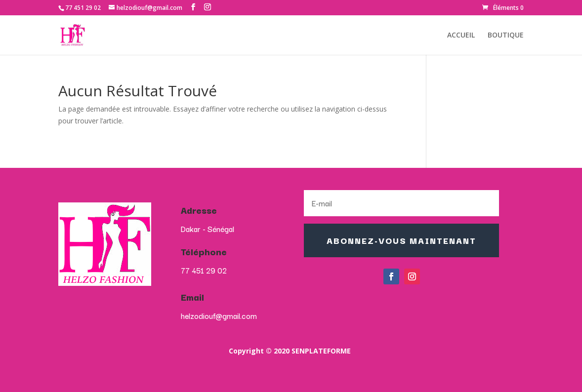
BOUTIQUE (506, 36)
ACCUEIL (461, 36)
